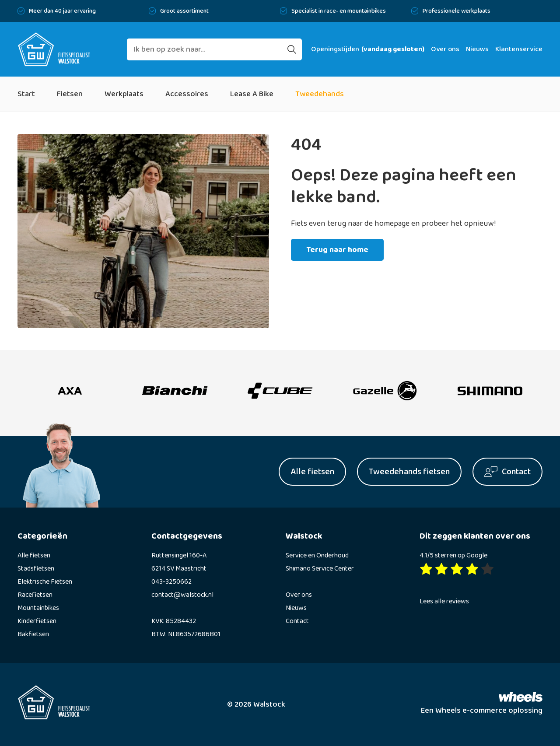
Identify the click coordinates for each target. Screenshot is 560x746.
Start (26, 94)
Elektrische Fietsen (45, 582)
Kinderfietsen (37, 621)
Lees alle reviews (444, 601)
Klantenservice (519, 49)
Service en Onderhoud (317, 555)
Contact (297, 621)
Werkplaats (124, 94)
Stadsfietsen (36, 569)
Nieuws (477, 49)
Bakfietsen (33, 634)
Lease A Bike (252, 94)
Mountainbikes (38, 608)
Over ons (445, 49)
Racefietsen (35, 595)
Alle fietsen (34, 555)
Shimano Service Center (320, 569)
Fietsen (70, 94)
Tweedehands (320, 94)
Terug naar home (337, 250)
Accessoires (187, 94)
